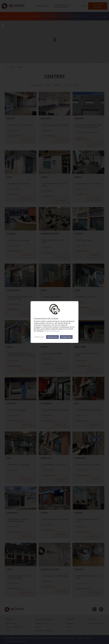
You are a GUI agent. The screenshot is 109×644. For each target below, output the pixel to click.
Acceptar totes (66, 337)
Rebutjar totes (52, 337)
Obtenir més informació (52, 331)
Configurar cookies (39, 337)
